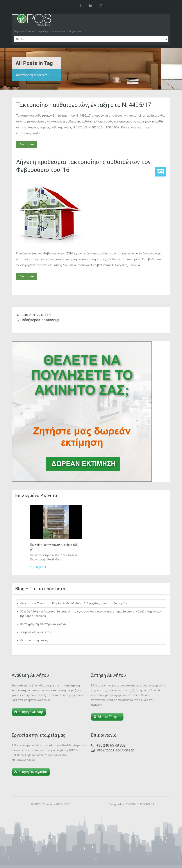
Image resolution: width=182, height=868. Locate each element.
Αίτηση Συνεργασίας (33, 772)
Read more (27, 144)
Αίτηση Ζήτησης (110, 717)
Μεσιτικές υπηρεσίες (34, 640)
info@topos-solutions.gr (41, 320)
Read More (54, 559)
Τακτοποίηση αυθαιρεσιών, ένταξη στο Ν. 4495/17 (84, 105)
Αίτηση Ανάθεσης (31, 712)
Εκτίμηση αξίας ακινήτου (36, 632)
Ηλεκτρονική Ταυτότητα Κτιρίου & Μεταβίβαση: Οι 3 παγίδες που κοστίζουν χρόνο (74, 603)
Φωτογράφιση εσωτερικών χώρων (43, 624)
